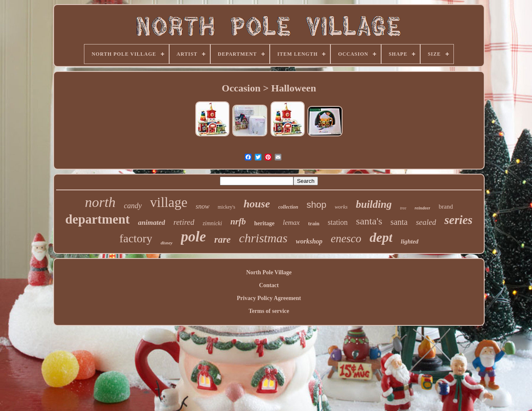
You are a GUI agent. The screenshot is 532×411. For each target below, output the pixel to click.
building (374, 204)
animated (151, 223)
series (458, 220)
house (257, 204)
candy (133, 206)
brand (446, 207)
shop (316, 205)
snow (203, 206)
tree (403, 208)
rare (222, 240)
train (314, 223)
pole (193, 237)
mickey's (227, 207)
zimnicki (213, 223)
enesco (346, 239)
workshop (309, 241)
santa (399, 222)
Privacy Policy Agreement (269, 298)
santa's (369, 221)
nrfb (238, 221)
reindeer (423, 208)
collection (288, 207)
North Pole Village (269, 272)
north (100, 202)
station (338, 222)
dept (381, 237)
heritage (265, 223)
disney (166, 243)
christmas (263, 238)
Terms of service (269, 311)
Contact (269, 285)
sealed (426, 222)
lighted (410, 241)
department (97, 219)
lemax (292, 223)
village (169, 202)
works (341, 207)
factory (136, 238)
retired (184, 222)
